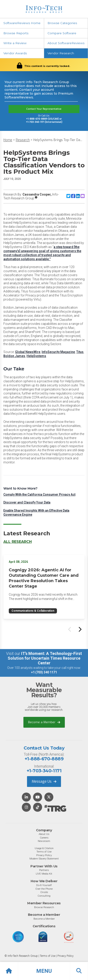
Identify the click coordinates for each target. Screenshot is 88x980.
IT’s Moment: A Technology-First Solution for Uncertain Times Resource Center (45, 658)
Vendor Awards (15, 53)
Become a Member (44, 722)
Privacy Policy (44, 855)
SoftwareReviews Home (22, 23)
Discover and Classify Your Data (27, 502)
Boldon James (14, 356)
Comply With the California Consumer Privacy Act (39, 495)
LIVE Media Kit (44, 874)
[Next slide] (80, 629)
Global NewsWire (28, 352)
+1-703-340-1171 (44, 771)
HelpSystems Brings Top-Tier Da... (58, 140)
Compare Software (62, 33)
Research (23, 140)
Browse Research (44, 907)
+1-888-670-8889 (44, 759)
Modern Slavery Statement (44, 859)
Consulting (44, 896)
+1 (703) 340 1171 (44, 672)
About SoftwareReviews (66, 43)
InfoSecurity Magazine (58, 352)
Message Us (44, 781)
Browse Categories (62, 23)
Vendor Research (61, 53)
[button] (44, 971)
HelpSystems (36, 356)
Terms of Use (44, 852)
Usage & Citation (44, 848)
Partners (44, 870)
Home (8, 140)
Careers (44, 838)
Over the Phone (44, 889)
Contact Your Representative (44, 109)
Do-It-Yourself (44, 885)
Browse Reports (16, 33)
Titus (80, 352)
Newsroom (44, 841)
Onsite (44, 892)
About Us (44, 834)
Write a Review (15, 43)
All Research (18, 542)
